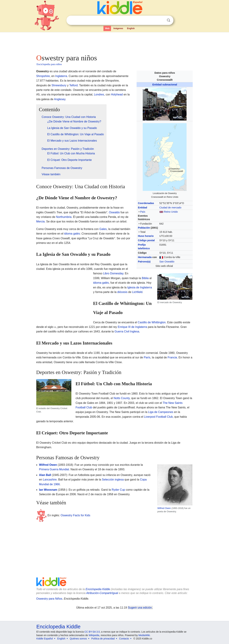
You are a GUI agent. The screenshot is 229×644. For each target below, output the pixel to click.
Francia (172, 357)
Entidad (142, 208)
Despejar (161, 20)
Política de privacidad (103, 639)
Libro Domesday (113, 273)
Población (144, 228)
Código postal (146, 240)
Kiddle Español (45, 639)
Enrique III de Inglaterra (132, 327)
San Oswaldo (167, 262)
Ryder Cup (118, 490)
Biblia (145, 278)
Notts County (122, 398)
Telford (73, 85)
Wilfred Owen (164, 508)
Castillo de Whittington (152, 322)
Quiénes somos (78, 639)
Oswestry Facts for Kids (75, 515)
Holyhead (117, 94)
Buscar (169, 20)
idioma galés (72, 234)
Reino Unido (171, 212)
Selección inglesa (113, 480)
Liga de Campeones (161, 412)
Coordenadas (146, 203)
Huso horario (146, 236)
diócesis (122, 292)
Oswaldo (114, 212)
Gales (103, 229)
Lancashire (50, 480)
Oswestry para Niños (49, 599)
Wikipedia (94, 635)
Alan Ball (45, 475)
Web (107, 28)
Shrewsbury (59, 85)
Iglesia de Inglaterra (140, 287)
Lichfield (137, 292)
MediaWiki (144, 635)
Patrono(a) (144, 262)
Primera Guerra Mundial (54, 469)
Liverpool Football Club (158, 417)
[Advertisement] (114, 42)
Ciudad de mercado (170, 208)
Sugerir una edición (140, 608)
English (131, 28)
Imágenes (118, 28)
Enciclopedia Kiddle (98, 589)
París (147, 357)
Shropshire (43, 76)
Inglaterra (61, 76)
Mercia (41, 221)
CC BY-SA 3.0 (92, 632)
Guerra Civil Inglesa (127, 331)
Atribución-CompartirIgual (102, 593)
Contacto (124, 639)
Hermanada (145, 257)
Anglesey (60, 99)
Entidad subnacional (165, 85)
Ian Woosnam (48, 490)
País (143, 212)
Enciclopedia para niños (49, 64)
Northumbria (64, 217)
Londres (99, 94)
